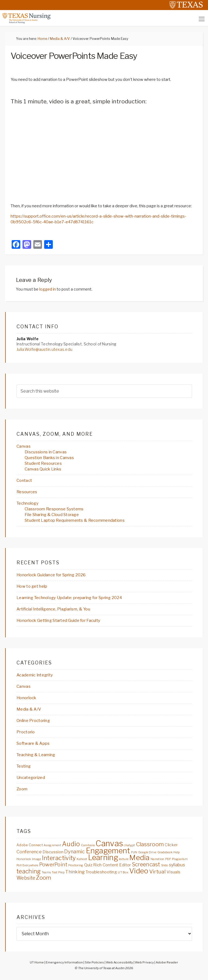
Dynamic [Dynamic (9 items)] (74, 851)
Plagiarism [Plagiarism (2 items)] (180, 859)
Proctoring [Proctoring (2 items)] (76, 865)
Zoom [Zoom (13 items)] (44, 878)
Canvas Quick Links (43, 469)
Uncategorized (31, 778)
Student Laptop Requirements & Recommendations (75, 520)
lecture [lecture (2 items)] (124, 859)
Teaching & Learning (36, 755)
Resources (27, 492)
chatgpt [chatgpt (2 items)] (129, 845)
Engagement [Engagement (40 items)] (108, 851)
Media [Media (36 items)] (139, 857)
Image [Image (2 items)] (36, 859)
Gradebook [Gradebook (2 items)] (165, 852)
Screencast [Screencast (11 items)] (146, 864)
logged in (48, 289)
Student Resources (43, 463)
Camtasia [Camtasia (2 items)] (88, 845)
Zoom (22, 789)
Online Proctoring (33, 721)
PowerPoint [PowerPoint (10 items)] (53, 865)
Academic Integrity (35, 675)
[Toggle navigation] (202, 19)
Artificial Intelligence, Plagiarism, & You (53, 609)
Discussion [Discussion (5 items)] (53, 852)
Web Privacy (144, 962)
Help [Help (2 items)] (176, 852)
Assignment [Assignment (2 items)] (52, 845)
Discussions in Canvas (46, 452)
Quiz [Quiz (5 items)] (88, 865)
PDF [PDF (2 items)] (168, 859)
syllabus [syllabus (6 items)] (177, 865)
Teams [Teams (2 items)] (46, 872)
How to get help (32, 586)
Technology (27, 503)
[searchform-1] (104, 391)
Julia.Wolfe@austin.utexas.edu (44, 349)
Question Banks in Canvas (49, 458)
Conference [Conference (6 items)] (29, 852)
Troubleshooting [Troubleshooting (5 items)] (101, 872)
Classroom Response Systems (54, 509)
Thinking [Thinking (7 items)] (75, 872)
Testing (24, 766)
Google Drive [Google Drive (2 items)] (147, 852)
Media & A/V (29, 709)
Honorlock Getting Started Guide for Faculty (58, 621)
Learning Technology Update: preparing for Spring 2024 (69, 598)
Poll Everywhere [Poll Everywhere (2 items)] (27, 865)
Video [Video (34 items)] (139, 871)
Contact (24, 481)
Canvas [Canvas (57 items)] (109, 843)
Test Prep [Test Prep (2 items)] (58, 872)
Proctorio (26, 732)
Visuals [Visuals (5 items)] (173, 872)
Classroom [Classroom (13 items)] (150, 844)
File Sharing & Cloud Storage (52, 515)
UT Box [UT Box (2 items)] (123, 872)
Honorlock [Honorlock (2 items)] (24, 859)
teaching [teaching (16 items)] (29, 871)
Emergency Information (64, 962)
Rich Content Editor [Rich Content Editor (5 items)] (112, 865)
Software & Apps (33, 743)
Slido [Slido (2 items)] (165, 865)
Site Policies (94, 962)
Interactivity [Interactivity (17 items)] (59, 858)
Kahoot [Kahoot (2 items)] (82, 859)
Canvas (24, 446)
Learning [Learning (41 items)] (103, 857)
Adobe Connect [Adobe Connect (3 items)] (30, 845)
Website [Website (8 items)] (26, 878)
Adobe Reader (167, 962)
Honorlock (26, 698)
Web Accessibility (119, 962)
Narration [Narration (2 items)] (157, 859)
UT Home (37, 962)
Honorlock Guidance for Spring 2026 (51, 575)
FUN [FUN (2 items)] (134, 852)
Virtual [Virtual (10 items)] (157, 872)
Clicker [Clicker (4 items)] (171, 845)
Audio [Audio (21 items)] (71, 844)
